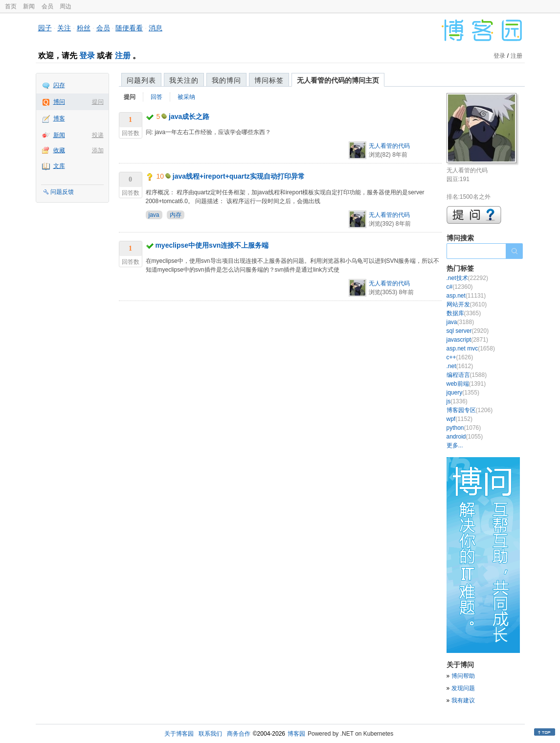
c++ (460, 357)
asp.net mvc (471, 348)
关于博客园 (179, 734)
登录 (87, 56)
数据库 (464, 313)
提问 (98, 102)
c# (460, 287)
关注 (64, 28)
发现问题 (463, 688)
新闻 (29, 6)
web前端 (466, 384)
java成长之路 (189, 116)
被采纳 (186, 97)
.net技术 (467, 278)
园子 (45, 28)
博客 (59, 118)
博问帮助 (463, 676)
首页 (11, 6)
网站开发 (467, 304)
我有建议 (463, 700)
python (464, 428)
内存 (176, 215)
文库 (59, 166)
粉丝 (84, 28)
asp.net (466, 296)
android (465, 437)
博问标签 (269, 80)
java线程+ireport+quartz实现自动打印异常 (239, 176)
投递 (98, 135)
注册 (123, 56)
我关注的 (184, 80)
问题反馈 (62, 192)
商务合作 (239, 734)
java (154, 215)
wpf (459, 419)
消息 (156, 28)
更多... (455, 445)
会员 (47, 6)
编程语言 (467, 375)
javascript (467, 340)
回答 (157, 97)
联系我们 (210, 734)
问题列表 (141, 80)
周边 (66, 6)
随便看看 (129, 28)
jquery (463, 393)
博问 (59, 102)
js (457, 401)
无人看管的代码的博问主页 (338, 80)
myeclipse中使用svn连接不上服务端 (212, 245)
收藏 (59, 150)
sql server (468, 331)
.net (460, 366)
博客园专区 (470, 410)
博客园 (296, 734)
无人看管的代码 (389, 146)
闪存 (59, 85)
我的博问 (226, 80)
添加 (98, 150)
